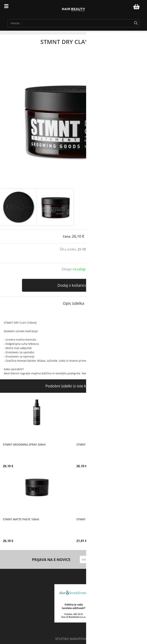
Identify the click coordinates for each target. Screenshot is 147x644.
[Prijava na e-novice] (111, 559)
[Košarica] (136, 7)
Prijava (128, 8)
